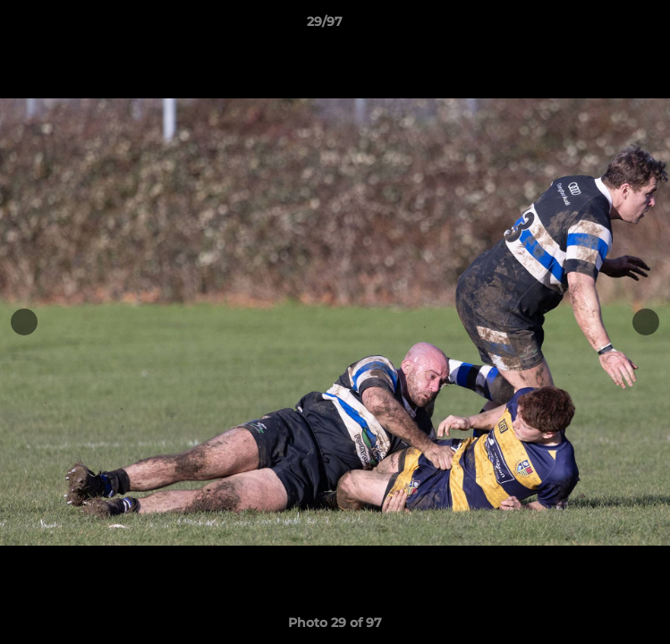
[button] (606, 26)
